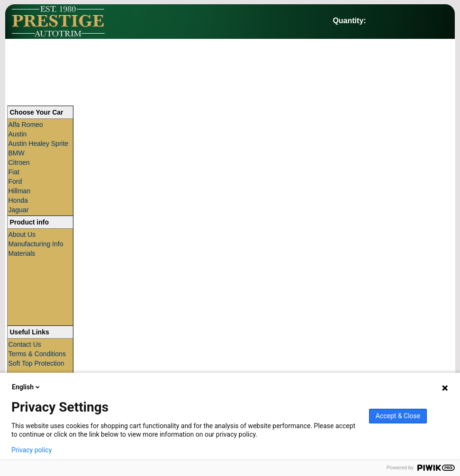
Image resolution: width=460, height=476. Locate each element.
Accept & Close (398, 416)
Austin (18, 134)
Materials (22, 253)
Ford (15, 181)
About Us (22, 234)
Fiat (14, 172)
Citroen (19, 162)
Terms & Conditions (37, 354)
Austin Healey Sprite (39, 144)
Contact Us (25, 344)
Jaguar (19, 210)
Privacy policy (32, 450)
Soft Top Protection (36, 363)
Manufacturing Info (36, 244)
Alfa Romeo (26, 125)
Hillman (20, 191)
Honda (18, 200)
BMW (17, 153)
